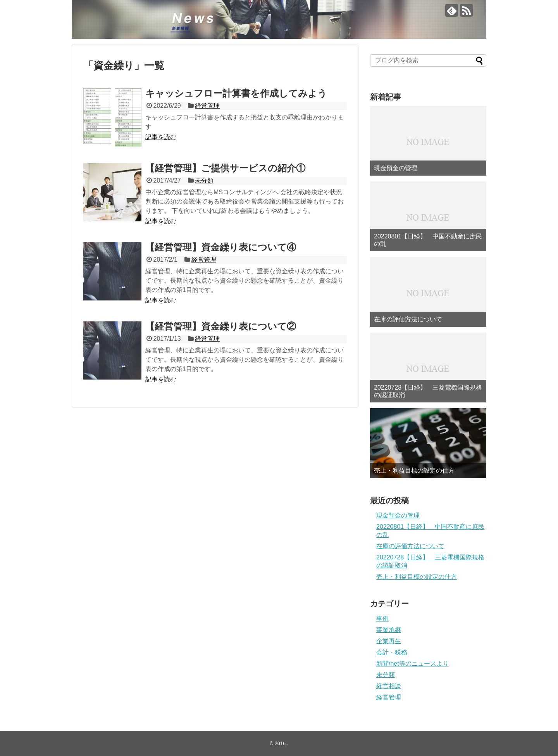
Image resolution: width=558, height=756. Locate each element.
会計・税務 (392, 652)
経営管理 (207, 106)
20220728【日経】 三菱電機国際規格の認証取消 (428, 391)
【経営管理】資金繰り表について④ (221, 247)
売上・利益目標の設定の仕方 (414, 470)
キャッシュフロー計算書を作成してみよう (236, 93)
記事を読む (161, 137)
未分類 (204, 180)
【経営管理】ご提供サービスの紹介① (225, 168)
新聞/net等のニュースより (412, 664)
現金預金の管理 (396, 168)
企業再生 (389, 641)
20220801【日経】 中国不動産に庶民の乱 (428, 240)
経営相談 (389, 686)
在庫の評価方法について (408, 319)
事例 (382, 619)
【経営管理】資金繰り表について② (221, 326)
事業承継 (389, 630)
